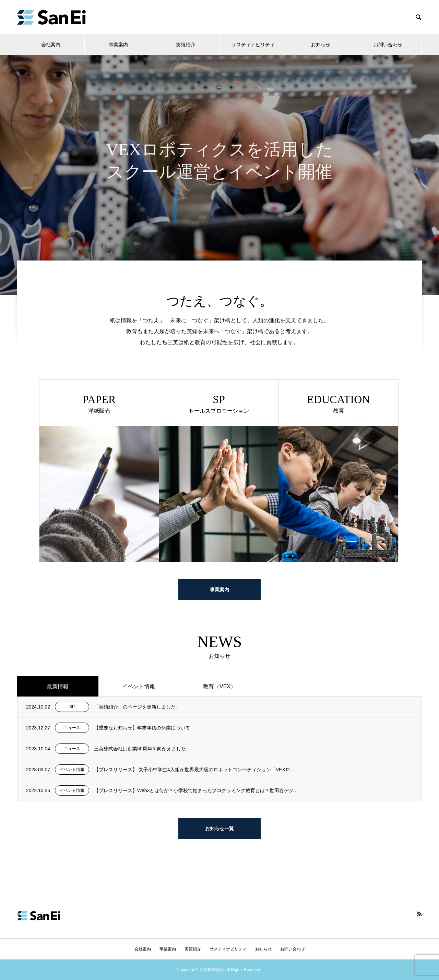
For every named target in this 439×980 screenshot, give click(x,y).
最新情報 (58, 686)
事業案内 (118, 45)
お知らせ (321, 45)
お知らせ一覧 (219, 828)
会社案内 (51, 45)
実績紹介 (186, 45)
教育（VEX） (219, 686)
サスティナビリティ (253, 45)
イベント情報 (139, 686)
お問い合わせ (388, 45)
